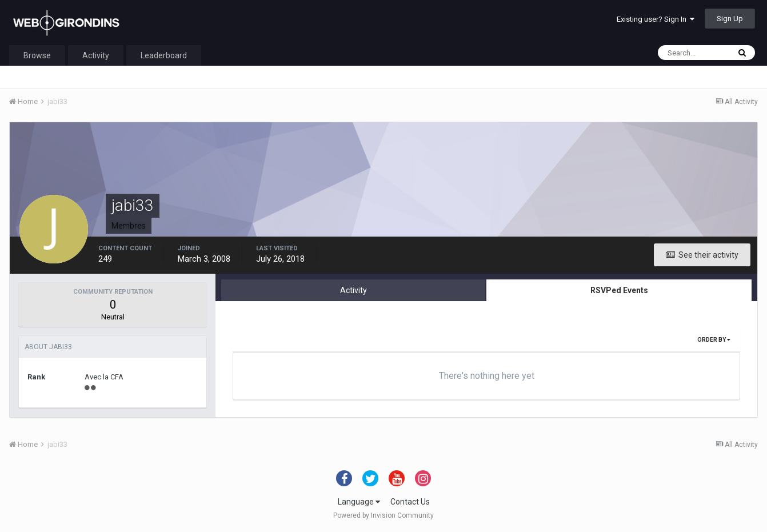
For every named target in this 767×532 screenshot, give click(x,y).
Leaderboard (164, 55)
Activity (96, 55)
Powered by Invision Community (383, 515)
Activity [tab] (353, 290)
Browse (37, 55)
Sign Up (730, 19)
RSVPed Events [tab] (619, 290)
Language (359, 502)
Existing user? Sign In (656, 19)
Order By (714, 340)
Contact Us (410, 502)
